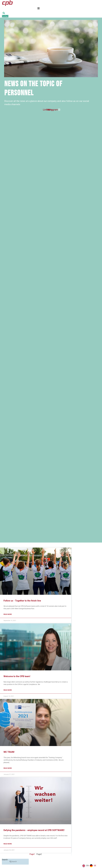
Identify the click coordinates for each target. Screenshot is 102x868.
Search (5, 860)
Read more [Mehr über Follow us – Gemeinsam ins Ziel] (8, 614)
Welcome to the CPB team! (17, 676)
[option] (93, 866)
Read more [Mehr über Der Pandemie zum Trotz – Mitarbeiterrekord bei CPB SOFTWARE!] (8, 844)
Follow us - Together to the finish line (22, 601)
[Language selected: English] (90, 866)
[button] (4, 13)
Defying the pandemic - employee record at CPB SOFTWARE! (34, 830)
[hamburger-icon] (39, 9)
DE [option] (95, 866)
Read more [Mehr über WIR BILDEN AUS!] (8, 768)
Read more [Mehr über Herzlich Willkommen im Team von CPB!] (8, 690)
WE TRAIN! (9, 752)
